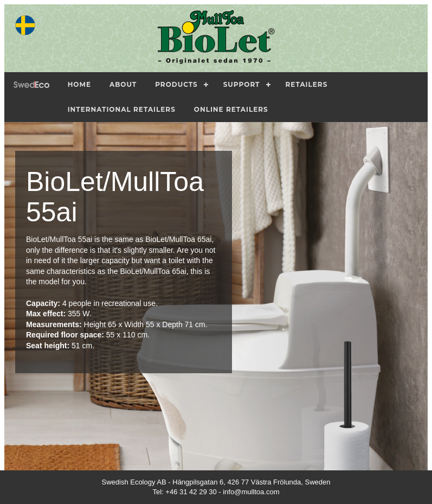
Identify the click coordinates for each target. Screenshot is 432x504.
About (123, 84)
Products (176, 84)
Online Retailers (231, 109)
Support (242, 84)
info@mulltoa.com (251, 492)
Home (79, 84)
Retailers (307, 84)
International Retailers (122, 109)
